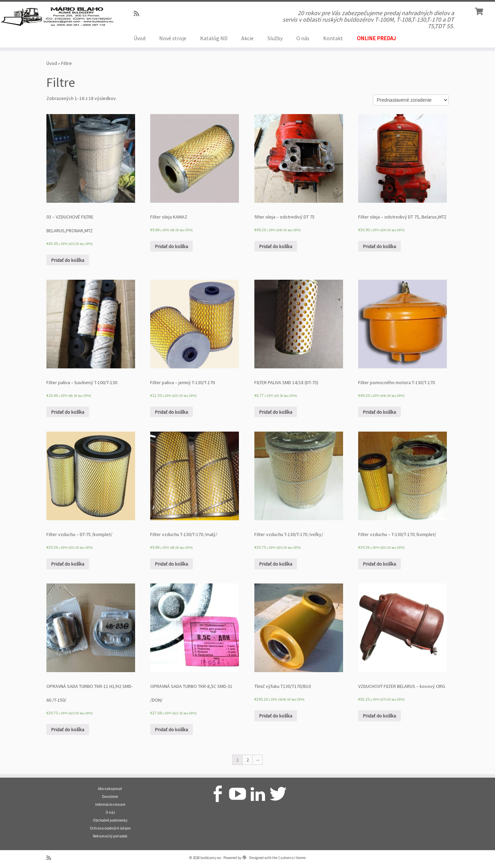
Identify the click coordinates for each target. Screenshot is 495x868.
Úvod (140, 38)
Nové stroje (173, 38)
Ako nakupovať (110, 789)
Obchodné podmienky (110, 820)
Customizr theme (292, 858)
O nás (303, 38)
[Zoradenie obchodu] (411, 100)
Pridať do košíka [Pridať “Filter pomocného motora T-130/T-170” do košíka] (379, 412)
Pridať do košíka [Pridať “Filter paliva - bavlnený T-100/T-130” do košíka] (68, 412)
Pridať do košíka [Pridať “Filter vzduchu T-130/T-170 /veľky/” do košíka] (276, 564)
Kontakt (333, 38)
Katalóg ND (214, 38)
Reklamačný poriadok (110, 836)
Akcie (247, 38)
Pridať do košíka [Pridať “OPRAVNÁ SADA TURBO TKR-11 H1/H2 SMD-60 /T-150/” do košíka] (68, 730)
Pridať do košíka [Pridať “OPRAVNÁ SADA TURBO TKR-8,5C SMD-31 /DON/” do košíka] (172, 730)
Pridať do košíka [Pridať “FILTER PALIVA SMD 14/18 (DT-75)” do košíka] (276, 412)
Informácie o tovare (110, 804)
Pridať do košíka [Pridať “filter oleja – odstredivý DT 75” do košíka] (276, 246)
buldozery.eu (211, 858)
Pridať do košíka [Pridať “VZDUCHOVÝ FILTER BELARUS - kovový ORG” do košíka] (379, 716)
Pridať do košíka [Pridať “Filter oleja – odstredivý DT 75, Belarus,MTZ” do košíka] (379, 246)
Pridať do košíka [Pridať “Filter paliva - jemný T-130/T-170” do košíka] (172, 412)
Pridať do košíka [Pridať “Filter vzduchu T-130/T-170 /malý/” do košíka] (172, 564)
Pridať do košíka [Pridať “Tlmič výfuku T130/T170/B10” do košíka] (276, 716)
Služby (275, 38)
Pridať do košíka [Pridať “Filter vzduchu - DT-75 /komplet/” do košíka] (68, 564)
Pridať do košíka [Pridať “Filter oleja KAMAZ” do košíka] (172, 246)
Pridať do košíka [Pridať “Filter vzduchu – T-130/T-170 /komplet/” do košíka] (379, 564)
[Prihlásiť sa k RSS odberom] (139, 14)
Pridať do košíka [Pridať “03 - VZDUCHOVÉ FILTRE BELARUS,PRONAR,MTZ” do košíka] (68, 260)
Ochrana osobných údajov (110, 828)
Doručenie (110, 797)
